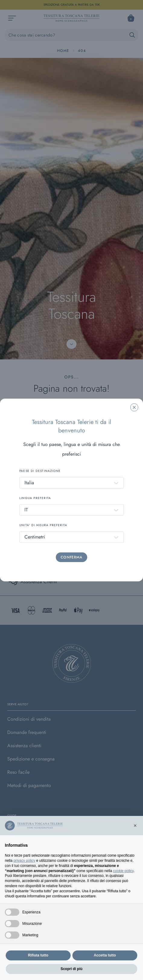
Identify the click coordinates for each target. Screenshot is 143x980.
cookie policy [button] (123, 880)
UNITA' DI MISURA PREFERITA (43, 525)
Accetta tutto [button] (105, 965)
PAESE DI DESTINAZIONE (40, 471)
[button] (135, 835)
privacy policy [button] (24, 870)
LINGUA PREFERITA (35, 498)
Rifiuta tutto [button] (38, 965)
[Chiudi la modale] (134, 407)
